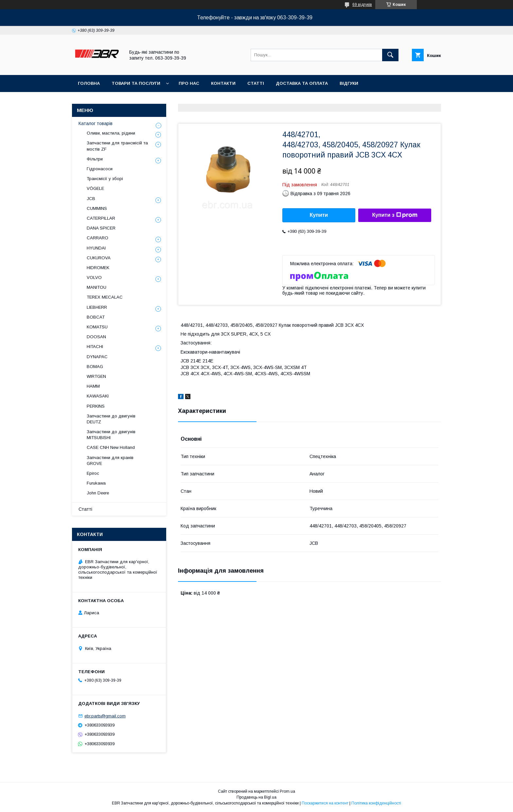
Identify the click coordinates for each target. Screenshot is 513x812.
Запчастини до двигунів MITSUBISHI (111, 435)
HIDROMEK (98, 268)
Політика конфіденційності (376, 803)
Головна (89, 83)
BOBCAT (96, 317)
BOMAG (95, 367)
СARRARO (97, 238)
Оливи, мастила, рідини (111, 133)
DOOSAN (96, 337)
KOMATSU (97, 327)
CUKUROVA (99, 258)
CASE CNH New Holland (111, 447)
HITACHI (95, 347)
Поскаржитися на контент (325, 803)
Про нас (189, 83)
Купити (319, 215)
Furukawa (96, 483)
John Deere (98, 493)
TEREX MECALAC (105, 297)
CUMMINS (97, 208)
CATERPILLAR (101, 218)
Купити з (395, 215)
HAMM (93, 386)
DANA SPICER (101, 228)
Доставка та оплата (302, 83)
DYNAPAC (97, 357)
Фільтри (95, 159)
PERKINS (96, 406)
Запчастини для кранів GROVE (110, 461)
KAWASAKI (98, 396)
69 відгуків (362, 5)
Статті (256, 83)
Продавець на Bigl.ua (256, 797)
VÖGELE (95, 188)
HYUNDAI (96, 248)
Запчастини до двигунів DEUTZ (111, 419)
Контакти (223, 83)
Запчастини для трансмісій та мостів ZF (117, 146)
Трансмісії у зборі (105, 179)
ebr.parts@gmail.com (105, 716)
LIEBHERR (97, 307)
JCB (91, 199)
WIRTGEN (96, 376)
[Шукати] (390, 55)
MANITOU (97, 287)
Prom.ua (287, 791)
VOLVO (94, 277)
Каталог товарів (96, 123)
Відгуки (349, 83)
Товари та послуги (136, 83)
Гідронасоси (100, 169)
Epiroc (93, 473)
